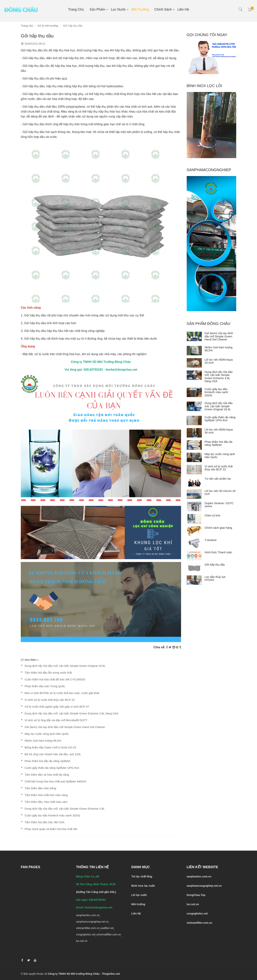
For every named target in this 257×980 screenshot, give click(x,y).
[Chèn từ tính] (194, 519)
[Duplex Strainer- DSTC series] (194, 506)
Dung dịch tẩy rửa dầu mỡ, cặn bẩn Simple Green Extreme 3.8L (65, 809)
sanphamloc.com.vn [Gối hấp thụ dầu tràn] (88, 915)
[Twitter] (170, 647)
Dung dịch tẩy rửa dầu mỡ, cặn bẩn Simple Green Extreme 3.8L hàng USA (71, 713)
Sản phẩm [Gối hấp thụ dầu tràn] (97, 9)
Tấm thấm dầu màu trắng (40, 788)
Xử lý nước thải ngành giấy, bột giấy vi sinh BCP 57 (57, 707)
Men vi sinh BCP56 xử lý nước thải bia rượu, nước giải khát (62, 693)
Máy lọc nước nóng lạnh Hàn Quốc (47, 734)
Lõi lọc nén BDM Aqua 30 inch (219, 431)
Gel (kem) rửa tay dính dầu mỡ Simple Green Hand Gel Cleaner (65, 727)
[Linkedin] (174, 647)
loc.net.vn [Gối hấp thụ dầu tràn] (82, 941)
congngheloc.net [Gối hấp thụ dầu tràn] (86, 934)
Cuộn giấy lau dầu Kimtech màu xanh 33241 (52, 815)
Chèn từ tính (212, 515)
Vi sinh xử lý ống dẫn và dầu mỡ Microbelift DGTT (56, 720)
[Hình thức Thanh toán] (194, 556)
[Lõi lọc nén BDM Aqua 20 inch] (194, 363)
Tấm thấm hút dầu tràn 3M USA (45, 822)
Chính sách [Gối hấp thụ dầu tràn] (163, 9)
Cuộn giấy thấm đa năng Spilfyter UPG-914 (52, 768)
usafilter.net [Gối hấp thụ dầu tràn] (107, 928)
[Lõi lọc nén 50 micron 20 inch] (194, 494)
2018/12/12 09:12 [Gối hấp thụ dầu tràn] (33, 44)
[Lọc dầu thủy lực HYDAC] (194, 580)
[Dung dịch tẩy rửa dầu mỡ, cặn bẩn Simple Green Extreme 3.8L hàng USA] (194, 375)
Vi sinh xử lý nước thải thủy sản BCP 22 (50, 700)
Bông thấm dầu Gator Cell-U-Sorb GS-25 (50, 747)
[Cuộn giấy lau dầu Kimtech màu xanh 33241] (194, 392)
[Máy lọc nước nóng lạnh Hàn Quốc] (194, 457)
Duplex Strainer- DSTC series (219, 505)
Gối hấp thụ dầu (215, 565)
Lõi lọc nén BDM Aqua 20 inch (219, 361)
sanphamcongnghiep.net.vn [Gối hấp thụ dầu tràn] (92, 922)
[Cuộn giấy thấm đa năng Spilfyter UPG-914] (194, 420)
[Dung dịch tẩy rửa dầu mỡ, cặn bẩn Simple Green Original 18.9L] (194, 406)
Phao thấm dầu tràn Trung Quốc (45, 686)
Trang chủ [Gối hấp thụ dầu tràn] (76, 9)
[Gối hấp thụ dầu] (194, 568)
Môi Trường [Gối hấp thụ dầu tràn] (140, 9)
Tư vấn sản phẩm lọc (218, 479)
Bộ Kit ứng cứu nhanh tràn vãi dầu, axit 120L (53, 754)
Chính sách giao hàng (218, 528)
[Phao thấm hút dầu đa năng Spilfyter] (194, 445)
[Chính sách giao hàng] (194, 531)
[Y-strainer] (194, 543)
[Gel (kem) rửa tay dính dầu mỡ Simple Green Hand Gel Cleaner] (194, 336)
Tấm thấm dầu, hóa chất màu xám (46, 802)
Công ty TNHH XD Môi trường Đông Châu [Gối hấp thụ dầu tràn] (74, 974)
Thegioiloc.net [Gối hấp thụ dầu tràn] (111, 974)
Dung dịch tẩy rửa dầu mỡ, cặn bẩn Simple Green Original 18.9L (65, 666)
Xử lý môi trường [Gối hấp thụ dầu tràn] (48, 26)
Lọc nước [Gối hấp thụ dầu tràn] (118, 9)
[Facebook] (167, 647)
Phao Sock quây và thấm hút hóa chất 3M (51, 829)
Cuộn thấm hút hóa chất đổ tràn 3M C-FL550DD (55, 679)
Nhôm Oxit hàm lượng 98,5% (43, 741)
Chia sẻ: (159, 647)
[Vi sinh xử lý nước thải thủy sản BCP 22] (194, 470)
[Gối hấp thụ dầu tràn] (101, 439)
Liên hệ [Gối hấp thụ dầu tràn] (183, 9)
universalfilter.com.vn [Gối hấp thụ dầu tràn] (109, 934)
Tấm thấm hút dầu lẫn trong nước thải (48, 673)
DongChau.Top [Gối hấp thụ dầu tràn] (196, 895)
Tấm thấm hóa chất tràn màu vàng (46, 795)
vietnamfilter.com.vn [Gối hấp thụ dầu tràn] (88, 928)
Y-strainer (211, 540)
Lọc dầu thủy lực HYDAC (215, 578)
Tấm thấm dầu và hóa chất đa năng (47, 775)
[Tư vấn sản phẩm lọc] (194, 482)
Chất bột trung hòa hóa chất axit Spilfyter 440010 (55, 781)
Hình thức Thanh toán (218, 552)
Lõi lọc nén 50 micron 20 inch (220, 492)
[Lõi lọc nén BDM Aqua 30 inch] (194, 433)
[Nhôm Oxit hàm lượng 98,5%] (194, 351)
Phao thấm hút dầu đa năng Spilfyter (48, 761)
